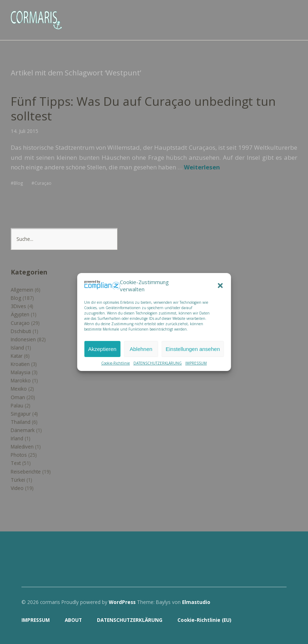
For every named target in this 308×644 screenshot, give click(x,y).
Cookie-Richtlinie (116, 363)
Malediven (22, 447)
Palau (17, 405)
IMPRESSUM (196, 363)
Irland (17, 438)
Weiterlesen (202, 167)
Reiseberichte (26, 471)
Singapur (21, 413)
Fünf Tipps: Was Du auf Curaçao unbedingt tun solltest (145, 108)
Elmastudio (196, 602)
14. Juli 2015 (25, 131)
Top (279, 620)
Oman (18, 397)
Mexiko (19, 389)
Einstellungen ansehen (193, 349)
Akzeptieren (102, 349)
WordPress (122, 602)
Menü (292, 15)
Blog (18, 183)
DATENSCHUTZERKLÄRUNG (158, 363)
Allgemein (22, 289)
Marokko (21, 380)
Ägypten (20, 314)
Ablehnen (141, 349)
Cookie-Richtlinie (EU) (204, 620)
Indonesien (23, 339)
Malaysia (21, 372)
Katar (17, 355)
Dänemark (23, 430)
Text (16, 463)
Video (17, 488)
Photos (19, 455)
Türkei (18, 479)
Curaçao (43, 183)
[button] (220, 286)
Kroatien (20, 364)
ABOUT (73, 620)
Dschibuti (21, 331)
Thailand (21, 422)
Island (17, 347)
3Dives (18, 306)
